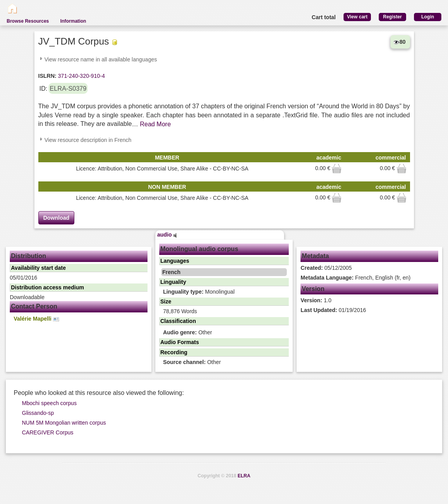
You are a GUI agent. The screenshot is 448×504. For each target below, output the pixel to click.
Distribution (29, 256)
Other (188, 332)
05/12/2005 (326, 268)
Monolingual (199, 292)
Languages (175, 261)
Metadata (315, 256)
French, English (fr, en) (355, 278)
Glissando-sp (38, 413)
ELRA (244, 476)
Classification (178, 321)
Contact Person (34, 306)
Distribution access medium (48, 287)
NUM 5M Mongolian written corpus (64, 423)
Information (73, 21)
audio (167, 235)
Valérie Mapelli (36, 319)
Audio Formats (180, 342)
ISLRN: (48, 76)
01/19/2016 (333, 310)
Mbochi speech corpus (49, 403)
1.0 (316, 300)
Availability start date (38, 268)
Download (57, 218)
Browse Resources (28, 21)
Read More (155, 124)
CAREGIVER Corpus (48, 432)
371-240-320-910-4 (81, 76)
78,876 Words (180, 311)
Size (166, 301)
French (172, 272)
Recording (174, 352)
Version (313, 289)
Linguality (173, 282)
